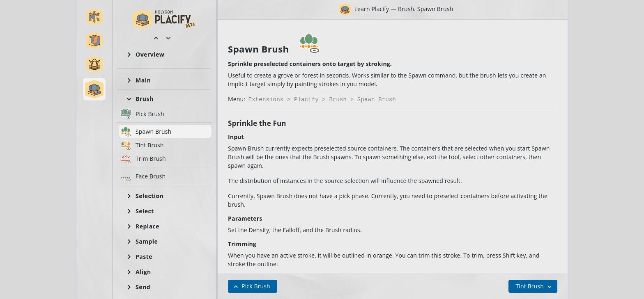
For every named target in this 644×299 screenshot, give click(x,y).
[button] (94, 17)
